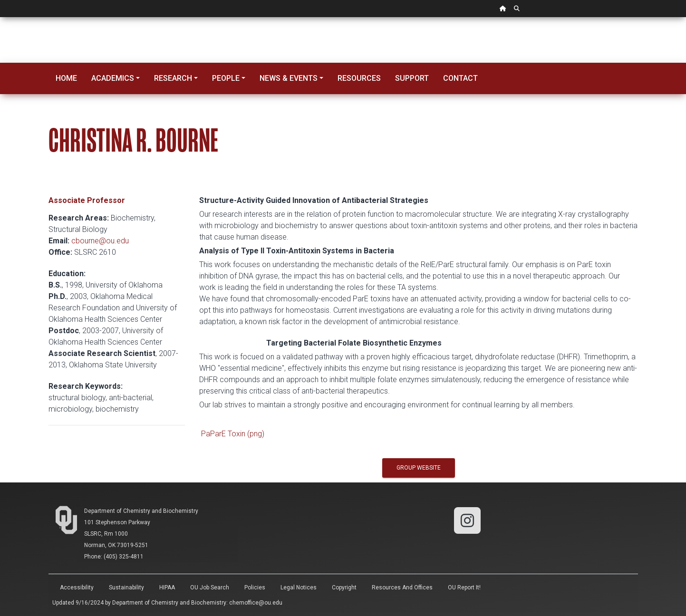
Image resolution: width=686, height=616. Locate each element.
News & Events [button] (289, 78)
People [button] (226, 78)
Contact (460, 78)
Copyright (344, 587)
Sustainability (126, 587)
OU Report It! (464, 587)
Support (412, 78)
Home (66, 78)
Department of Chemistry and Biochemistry (141, 511)
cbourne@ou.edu (100, 241)
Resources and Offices (402, 587)
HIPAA (167, 587)
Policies (255, 587)
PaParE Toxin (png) (233, 434)
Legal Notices (299, 587)
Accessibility (77, 587)
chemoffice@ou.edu (256, 603)
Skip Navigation (0, 17)
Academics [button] (113, 78)
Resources (359, 78)
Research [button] (173, 78)
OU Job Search (210, 587)
